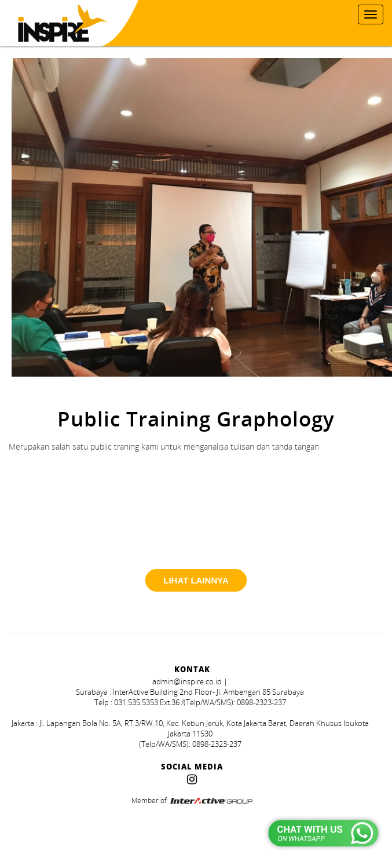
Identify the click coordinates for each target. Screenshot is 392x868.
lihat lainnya (196, 580)
